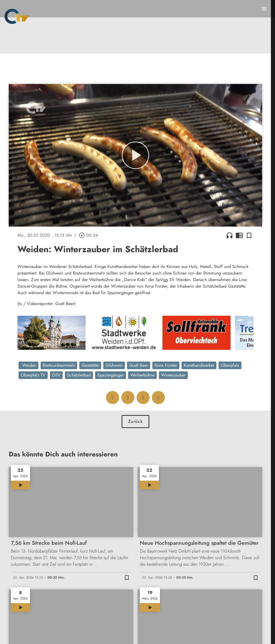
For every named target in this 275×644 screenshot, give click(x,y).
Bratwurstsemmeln (59, 365)
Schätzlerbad (79, 375)
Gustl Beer (139, 365)
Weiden (28, 365)
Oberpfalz (230, 365)
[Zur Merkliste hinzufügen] (249, 235)
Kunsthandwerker (199, 365)
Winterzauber (173, 375)
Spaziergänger (111, 375)
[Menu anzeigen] (264, 9)
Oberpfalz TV (33, 375)
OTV (56, 375)
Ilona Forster (166, 365)
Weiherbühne (142, 375)
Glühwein (114, 365)
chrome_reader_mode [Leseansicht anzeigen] (239, 235)
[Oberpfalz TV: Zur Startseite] (17, 16)
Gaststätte (90, 365)
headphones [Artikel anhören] (229, 235)
